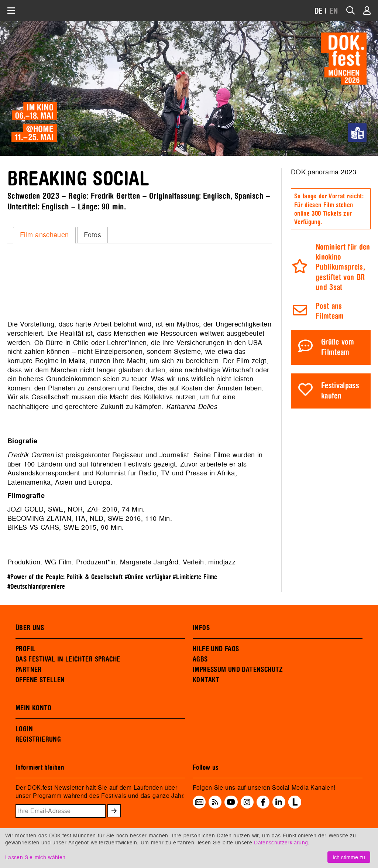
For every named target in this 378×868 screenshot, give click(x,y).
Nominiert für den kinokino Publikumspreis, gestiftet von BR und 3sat (343, 268)
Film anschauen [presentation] (44, 235)
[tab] (44, 235)
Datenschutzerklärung (281, 842)
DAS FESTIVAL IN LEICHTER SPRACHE (68, 659)
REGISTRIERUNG (38, 739)
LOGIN (24, 729)
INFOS (201, 628)
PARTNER (29, 670)
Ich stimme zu (349, 857)
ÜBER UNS (30, 628)
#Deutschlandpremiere (36, 587)
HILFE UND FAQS (216, 649)
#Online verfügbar (148, 577)
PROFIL (25, 649)
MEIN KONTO (34, 708)
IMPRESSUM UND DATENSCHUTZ (238, 670)
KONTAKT (206, 680)
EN (334, 11)
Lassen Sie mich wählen (35, 857)
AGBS (200, 659)
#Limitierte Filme (195, 577)
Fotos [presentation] (92, 235)
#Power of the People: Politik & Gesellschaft (65, 577)
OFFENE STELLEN (40, 680)
